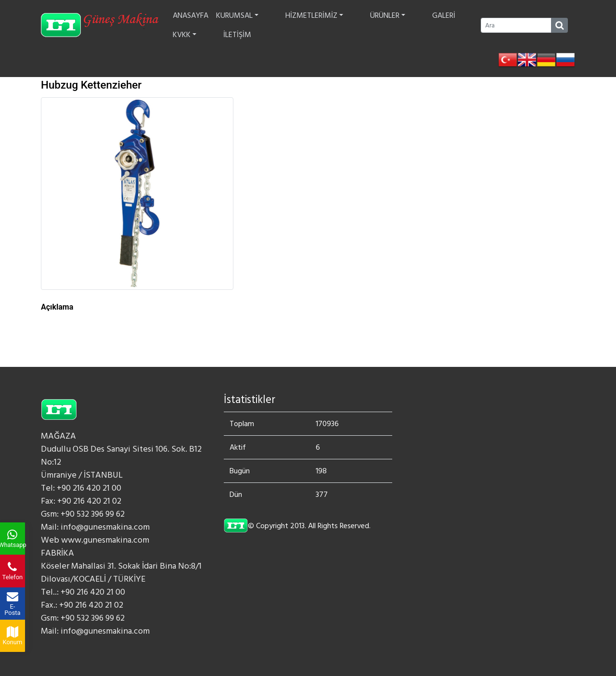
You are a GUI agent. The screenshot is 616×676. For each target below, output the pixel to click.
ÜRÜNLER (352, 25)
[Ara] (516, 25)
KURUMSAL (240, 25)
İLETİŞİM (453, 25)
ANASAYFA (193, 25)
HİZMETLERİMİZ (297, 25)
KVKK (420, 25)
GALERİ (389, 25)
